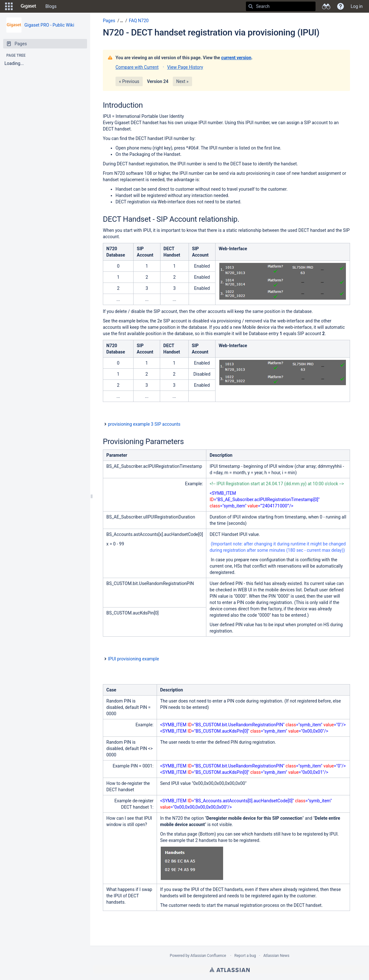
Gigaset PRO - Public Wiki (49, 25)
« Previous (129, 81)
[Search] (251, 6)
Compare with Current (137, 67)
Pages (109, 21)
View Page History (185, 67)
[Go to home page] (28, 6)
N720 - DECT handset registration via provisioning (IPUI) (211, 32)
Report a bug (245, 956)
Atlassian (230, 970)
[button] (9, 6)
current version (236, 58)
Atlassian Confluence (208, 956)
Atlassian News (276, 956)
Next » (182, 81)
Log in (357, 6)
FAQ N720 (139, 21)
